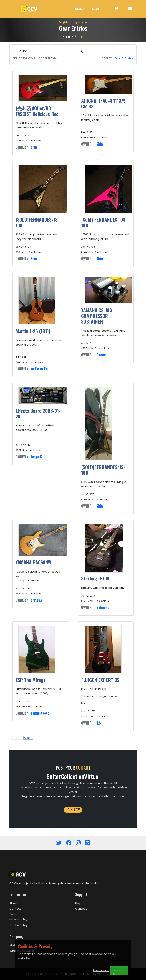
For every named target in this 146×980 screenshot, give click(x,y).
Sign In (80, 9)
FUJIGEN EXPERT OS (100, 680)
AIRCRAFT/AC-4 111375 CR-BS (103, 103)
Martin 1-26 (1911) (33, 331)
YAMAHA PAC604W (33, 562)
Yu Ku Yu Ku (39, 369)
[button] (81, 51)
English (63, 22)
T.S (99, 723)
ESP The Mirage (31, 680)
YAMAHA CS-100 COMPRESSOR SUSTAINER (97, 316)
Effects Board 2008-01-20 (38, 413)
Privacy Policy (18, 919)
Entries (79, 36)
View (130, 58)
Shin (34, 147)
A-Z (124, 58)
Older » (28, 738)
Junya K (36, 457)
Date (117, 58)
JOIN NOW (73, 810)
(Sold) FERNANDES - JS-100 (104, 222)
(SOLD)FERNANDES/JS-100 (37, 222)
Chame (101, 355)
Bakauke (103, 607)
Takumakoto (40, 713)
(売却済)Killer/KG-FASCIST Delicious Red (37, 111)
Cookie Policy (18, 925)
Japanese (80, 22)
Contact (15, 908)
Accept (119, 970)
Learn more (101, 970)
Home (66, 36)
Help (78, 903)
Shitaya (36, 600)
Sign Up (98, 9)
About (14, 903)
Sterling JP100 (95, 578)
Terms (14, 914)
